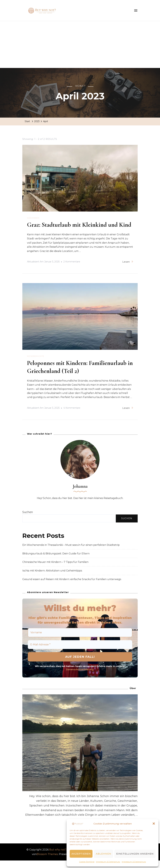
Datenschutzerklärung (80, 677)
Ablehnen (104, 854)
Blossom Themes (47, 862)
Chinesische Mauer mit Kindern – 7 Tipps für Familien (55, 570)
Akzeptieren (81, 854)
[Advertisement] (80, 44)
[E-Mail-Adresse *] (80, 652)
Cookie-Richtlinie (87, 862)
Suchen (28, 519)
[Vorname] (80, 640)
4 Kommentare (72, 415)
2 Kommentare (72, 269)
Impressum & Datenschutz (108, 862)
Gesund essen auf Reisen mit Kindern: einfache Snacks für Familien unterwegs (72, 587)
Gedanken (33, 218)
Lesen (128, 269)
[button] (154, 824)
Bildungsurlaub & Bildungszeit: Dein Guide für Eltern (56, 561)
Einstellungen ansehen (135, 854)
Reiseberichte (36, 364)
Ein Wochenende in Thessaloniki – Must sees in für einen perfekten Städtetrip (71, 552)
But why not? (58, 857)
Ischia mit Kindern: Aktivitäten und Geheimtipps (52, 578)
